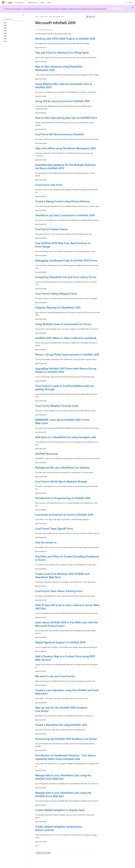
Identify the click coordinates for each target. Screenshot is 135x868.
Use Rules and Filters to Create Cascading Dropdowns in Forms (67, 558)
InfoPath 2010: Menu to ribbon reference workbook (66, 338)
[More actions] (98, 17)
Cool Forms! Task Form (49, 185)
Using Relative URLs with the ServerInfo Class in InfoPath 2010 (64, 85)
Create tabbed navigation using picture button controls (59, 828)
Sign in (131, 2)
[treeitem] (14, 23)
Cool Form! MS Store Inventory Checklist (60, 134)
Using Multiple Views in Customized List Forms (63, 324)
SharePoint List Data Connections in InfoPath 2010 (65, 215)
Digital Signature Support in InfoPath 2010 (60, 642)
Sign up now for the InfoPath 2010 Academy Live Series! (61, 709)
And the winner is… (47, 542)
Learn (37, 17)
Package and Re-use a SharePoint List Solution (63, 467)
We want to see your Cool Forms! (55, 676)
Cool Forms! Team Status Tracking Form (59, 591)
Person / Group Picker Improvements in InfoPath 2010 (67, 354)
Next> (37, 846)
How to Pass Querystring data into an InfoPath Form (66, 118)
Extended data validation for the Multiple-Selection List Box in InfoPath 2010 (66, 166)
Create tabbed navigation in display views (60, 810)
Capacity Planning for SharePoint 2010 (58, 307)
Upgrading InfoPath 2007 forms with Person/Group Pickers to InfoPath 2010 (66, 370)
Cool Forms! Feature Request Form (56, 293)
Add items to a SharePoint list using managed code (66, 437)
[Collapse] (23, 15)
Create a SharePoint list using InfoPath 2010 (61, 725)
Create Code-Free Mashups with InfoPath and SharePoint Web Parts (62, 575)
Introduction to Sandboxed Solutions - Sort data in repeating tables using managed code (66, 757)
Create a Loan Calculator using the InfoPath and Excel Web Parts (67, 692)
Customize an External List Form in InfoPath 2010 (64, 515)
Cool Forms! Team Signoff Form (54, 528)
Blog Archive (44, 17)
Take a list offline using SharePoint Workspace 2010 (65, 148)
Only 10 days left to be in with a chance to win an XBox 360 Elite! (67, 607)
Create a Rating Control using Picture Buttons (62, 201)
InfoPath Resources (47, 454)
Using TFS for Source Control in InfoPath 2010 (62, 101)
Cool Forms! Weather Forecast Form (57, 406)
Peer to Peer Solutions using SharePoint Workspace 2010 (59, 68)
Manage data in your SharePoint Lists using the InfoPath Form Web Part (63, 777)
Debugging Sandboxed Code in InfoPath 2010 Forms (66, 260)
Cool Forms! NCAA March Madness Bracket (61, 481)
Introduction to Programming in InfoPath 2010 (63, 498)
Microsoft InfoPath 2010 (57, 17)
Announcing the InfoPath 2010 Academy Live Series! (66, 739)
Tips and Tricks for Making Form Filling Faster (62, 52)
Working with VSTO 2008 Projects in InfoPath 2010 (65, 39)
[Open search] (126, 3)
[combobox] (13, 19)
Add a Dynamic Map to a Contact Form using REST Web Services (65, 658)
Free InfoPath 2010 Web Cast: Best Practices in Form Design (63, 245)
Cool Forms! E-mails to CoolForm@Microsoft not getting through (65, 387)
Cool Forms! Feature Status (51, 229)
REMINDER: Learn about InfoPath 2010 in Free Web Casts (62, 421)
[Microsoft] (3, 3)
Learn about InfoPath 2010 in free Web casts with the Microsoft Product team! (67, 624)
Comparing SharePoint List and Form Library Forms (66, 277)
